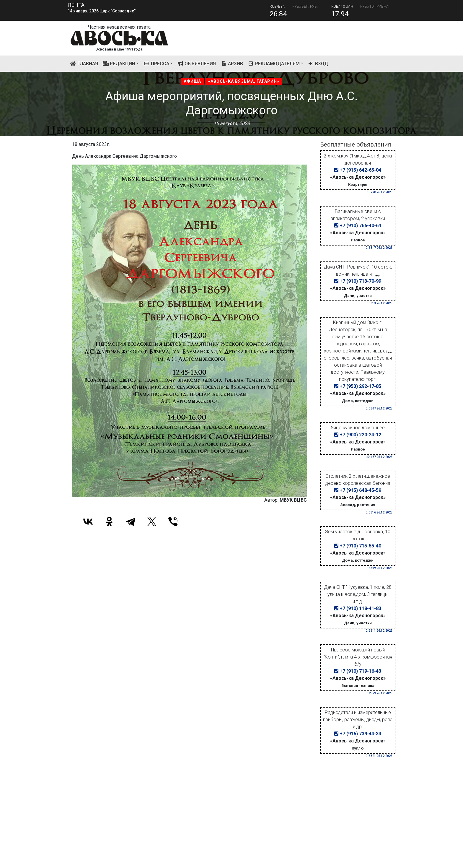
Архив (232, 64)
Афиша (192, 81)
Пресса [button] (156, 64)
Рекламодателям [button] (274, 64)
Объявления (197, 64)
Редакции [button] (119, 64)
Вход (318, 64)
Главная (85, 63)
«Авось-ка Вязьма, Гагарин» (244, 81)
